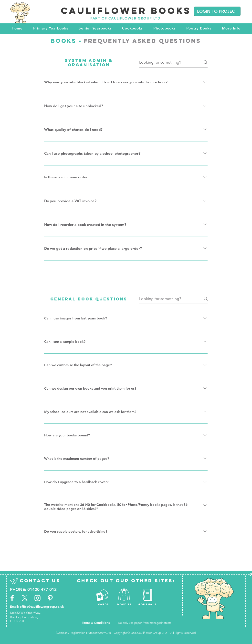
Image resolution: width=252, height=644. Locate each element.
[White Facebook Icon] (12, 598)
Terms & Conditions (96, 623)
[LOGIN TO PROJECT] (217, 11)
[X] (25, 598)
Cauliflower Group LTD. (153, 633)
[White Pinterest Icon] (50, 598)
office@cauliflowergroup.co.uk (42, 606)
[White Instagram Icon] (37, 598)
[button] (51, 28)
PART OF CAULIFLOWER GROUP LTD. (126, 18)
